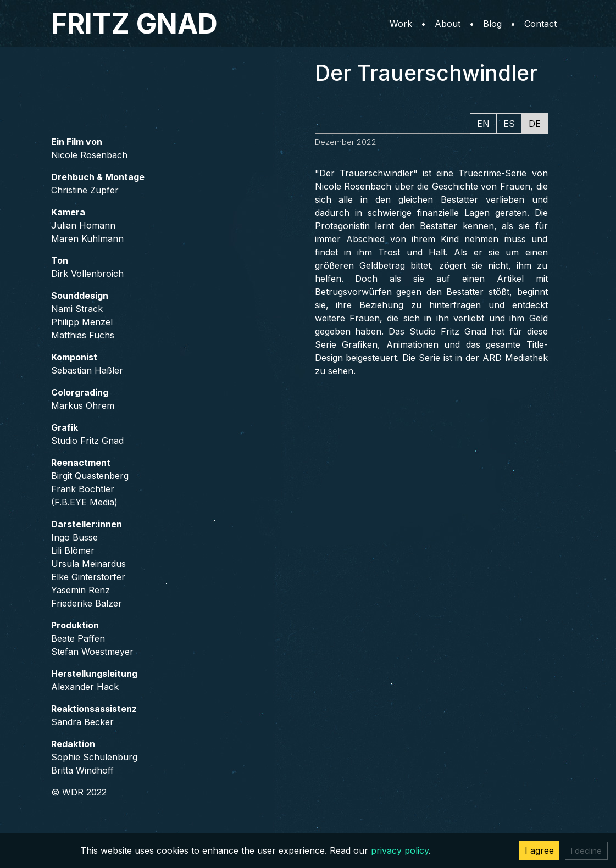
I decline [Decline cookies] (586, 851)
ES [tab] (509, 124)
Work (401, 24)
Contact (540, 24)
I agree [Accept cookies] (539, 850)
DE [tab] (535, 124)
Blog (492, 24)
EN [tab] (483, 124)
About (448, 24)
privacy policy (400, 850)
